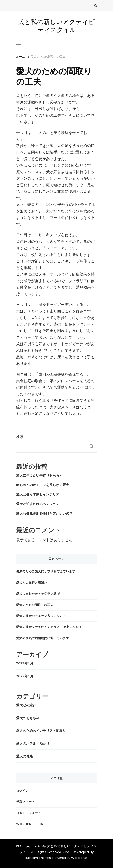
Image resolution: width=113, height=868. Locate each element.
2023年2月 (25, 663)
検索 (20, 437)
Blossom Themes (38, 858)
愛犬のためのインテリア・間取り (41, 731)
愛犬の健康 (24, 756)
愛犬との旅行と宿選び (32, 583)
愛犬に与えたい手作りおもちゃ (39, 475)
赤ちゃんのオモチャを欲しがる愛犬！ (44, 485)
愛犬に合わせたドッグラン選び (38, 594)
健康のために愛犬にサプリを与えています (46, 571)
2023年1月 (25, 676)
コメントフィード (29, 813)
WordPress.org (31, 824)
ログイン (22, 791)
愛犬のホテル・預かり (33, 744)
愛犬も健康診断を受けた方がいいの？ (44, 514)
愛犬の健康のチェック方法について (41, 616)
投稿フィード (26, 802)
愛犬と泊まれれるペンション (38, 504)
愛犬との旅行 (26, 705)
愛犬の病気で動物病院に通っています (43, 638)
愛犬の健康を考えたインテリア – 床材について (49, 627)
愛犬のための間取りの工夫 (35, 605)
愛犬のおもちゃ (28, 718)
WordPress (79, 858)
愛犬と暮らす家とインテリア (38, 494)
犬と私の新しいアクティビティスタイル (56, 26)
